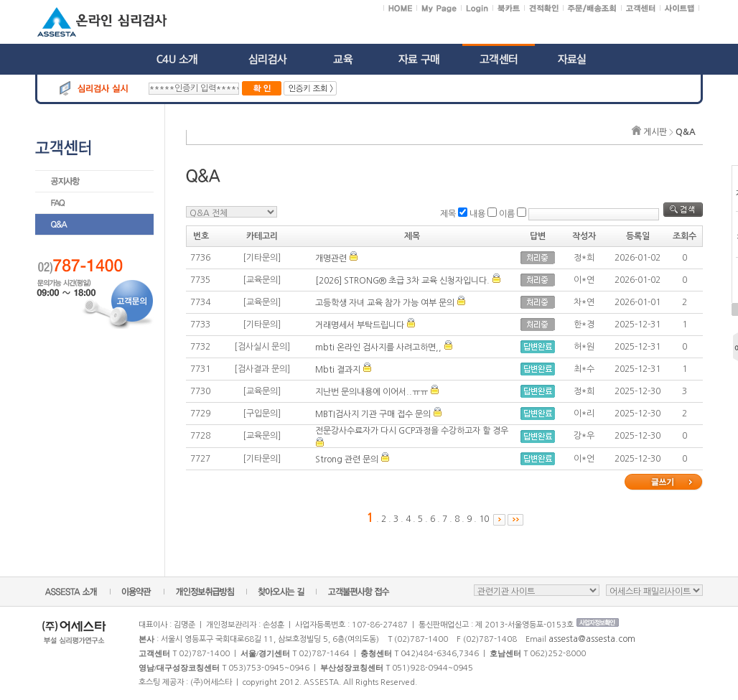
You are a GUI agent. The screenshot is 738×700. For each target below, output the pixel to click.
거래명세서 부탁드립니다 (360, 325)
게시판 (655, 132)
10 (484, 519)
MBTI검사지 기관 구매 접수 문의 (373, 414)
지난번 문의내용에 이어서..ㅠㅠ (372, 392)
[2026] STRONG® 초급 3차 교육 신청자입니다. (402, 281)
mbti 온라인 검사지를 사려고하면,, (378, 347)
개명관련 (331, 258)
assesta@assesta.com (592, 639)
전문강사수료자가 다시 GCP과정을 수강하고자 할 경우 (412, 431)
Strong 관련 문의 (347, 459)
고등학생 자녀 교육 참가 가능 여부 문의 (385, 303)
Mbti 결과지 (338, 370)
